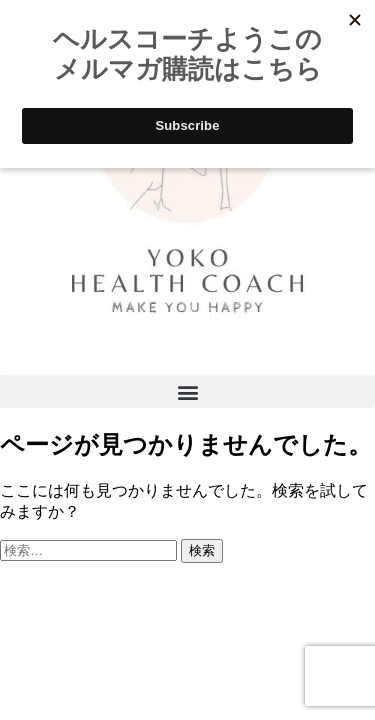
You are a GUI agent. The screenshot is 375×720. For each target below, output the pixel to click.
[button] (187, 391)
